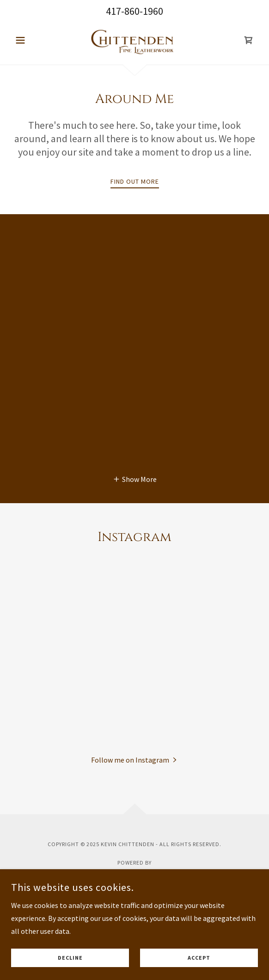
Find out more (135, 181)
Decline (70, 958)
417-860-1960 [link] (134, 11)
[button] (30, 40)
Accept (199, 958)
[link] (134, 40)
